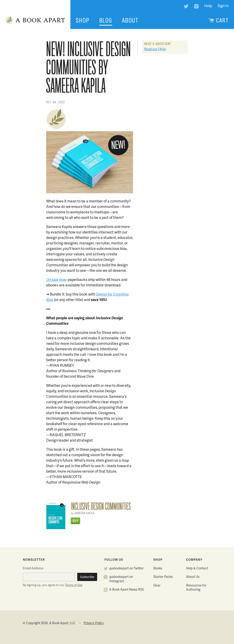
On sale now (56, 280)
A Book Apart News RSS (126, 590)
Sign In (223, 6)
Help (208, 6)
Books (158, 569)
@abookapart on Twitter (126, 569)
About (130, 21)
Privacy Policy (94, 623)
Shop (83, 21)
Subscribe (87, 577)
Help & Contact (197, 569)
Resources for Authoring (196, 588)
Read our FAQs (155, 49)
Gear (157, 586)
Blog (106, 21)
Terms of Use (74, 585)
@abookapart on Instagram (121, 579)
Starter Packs (163, 577)
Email (33, 569)
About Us (193, 577)
